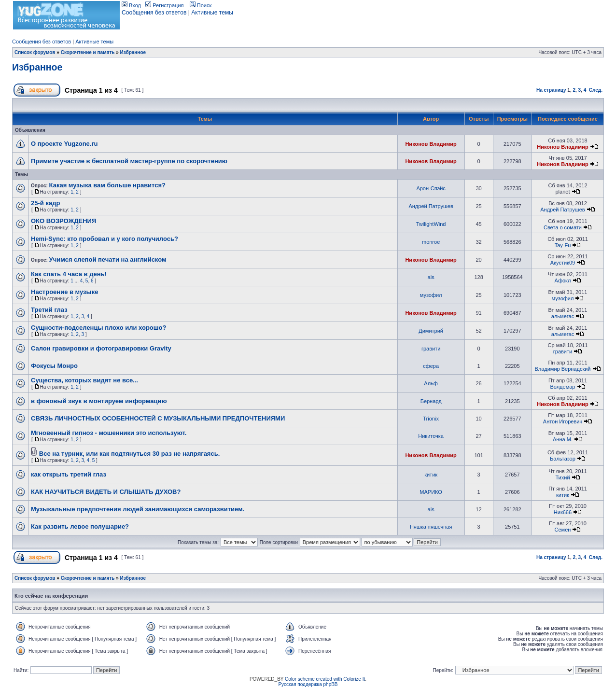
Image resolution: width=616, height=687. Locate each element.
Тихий (562, 477)
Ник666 (563, 512)
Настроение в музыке (64, 292)
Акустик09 (563, 263)
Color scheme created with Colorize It (325, 679)
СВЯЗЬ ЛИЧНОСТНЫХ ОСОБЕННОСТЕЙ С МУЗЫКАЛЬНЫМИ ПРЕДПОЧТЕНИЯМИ (158, 418)
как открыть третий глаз (69, 474)
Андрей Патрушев (431, 206)
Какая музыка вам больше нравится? (107, 185)
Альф (431, 383)
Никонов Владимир (431, 144)
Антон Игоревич (563, 421)
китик (431, 475)
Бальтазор (563, 459)
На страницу (551, 90)
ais (431, 277)
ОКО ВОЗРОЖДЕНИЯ (63, 221)
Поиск (201, 5)
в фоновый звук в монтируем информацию (99, 401)
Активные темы (212, 13)
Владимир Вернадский (562, 369)
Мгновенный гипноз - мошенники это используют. (109, 433)
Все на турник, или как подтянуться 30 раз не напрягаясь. (130, 454)
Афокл (562, 280)
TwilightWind (431, 224)
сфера (431, 366)
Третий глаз (49, 310)
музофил (431, 295)
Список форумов (35, 52)
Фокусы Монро (54, 366)
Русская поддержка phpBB (308, 684)
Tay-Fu (563, 245)
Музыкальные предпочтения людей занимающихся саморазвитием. (138, 509)
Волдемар (562, 387)
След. (596, 90)
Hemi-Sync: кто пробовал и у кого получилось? (105, 239)
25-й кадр (45, 203)
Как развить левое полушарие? (80, 526)
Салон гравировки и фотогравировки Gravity (101, 348)
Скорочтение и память (88, 52)
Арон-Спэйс (431, 188)
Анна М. (563, 439)
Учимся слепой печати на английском (108, 259)
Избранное (133, 52)
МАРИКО (431, 492)
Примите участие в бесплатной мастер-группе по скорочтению (129, 161)
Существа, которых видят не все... (84, 380)
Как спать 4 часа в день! (69, 274)
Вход (131, 5)
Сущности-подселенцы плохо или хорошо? (98, 328)
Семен (563, 530)
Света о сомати (563, 227)
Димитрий (431, 331)
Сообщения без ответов (154, 13)
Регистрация (164, 5)
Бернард (431, 401)
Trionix (431, 419)
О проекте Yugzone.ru (64, 144)
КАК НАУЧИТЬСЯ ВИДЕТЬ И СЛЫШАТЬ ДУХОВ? (106, 492)
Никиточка (431, 436)
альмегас (563, 316)
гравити (431, 349)
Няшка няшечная (431, 527)
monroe (431, 242)
